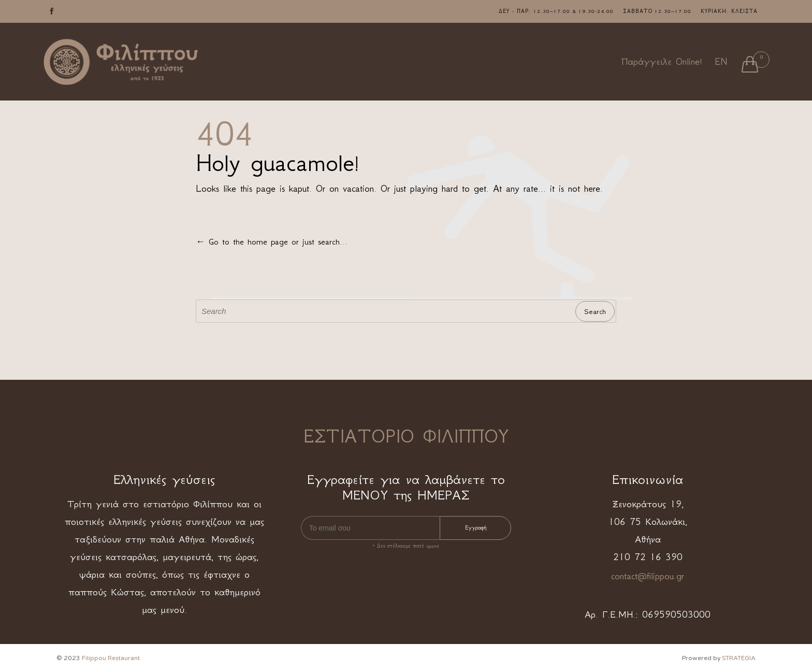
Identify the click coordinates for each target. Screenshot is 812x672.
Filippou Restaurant (111, 658)
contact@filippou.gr (648, 576)
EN (721, 62)
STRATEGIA (739, 658)
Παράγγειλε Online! (662, 62)
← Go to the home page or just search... (272, 241)
